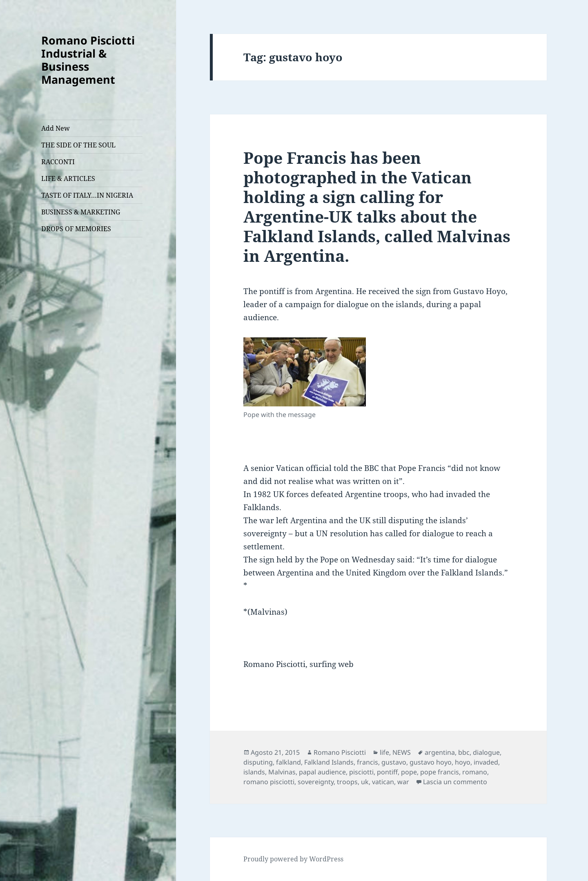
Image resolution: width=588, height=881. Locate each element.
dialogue (486, 752)
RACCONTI (58, 162)
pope (409, 772)
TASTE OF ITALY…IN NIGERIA (87, 195)
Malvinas (282, 772)
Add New (56, 128)
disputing (258, 762)
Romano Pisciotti (340, 752)
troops (347, 782)
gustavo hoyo (431, 762)
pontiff (387, 772)
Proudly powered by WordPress (293, 859)
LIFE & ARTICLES (68, 178)
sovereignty (316, 782)
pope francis (440, 772)
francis (367, 762)
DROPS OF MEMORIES (76, 229)
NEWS (402, 752)
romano (475, 772)
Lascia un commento (455, 782)
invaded (486, 762)
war (403, 782)
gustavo (394, 762)
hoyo (463, 762)
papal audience (322, 772)
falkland (288, 762)
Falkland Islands (329, 762)
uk (365, 782)
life (384, 752)
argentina (440, 752)
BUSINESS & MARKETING (81, 212)
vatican (383, 782)
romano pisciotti (269, 782)
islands (254, 772)
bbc (464, 752)
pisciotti (361, 772)
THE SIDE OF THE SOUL (78, 145)
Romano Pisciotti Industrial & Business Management (88, 60)
